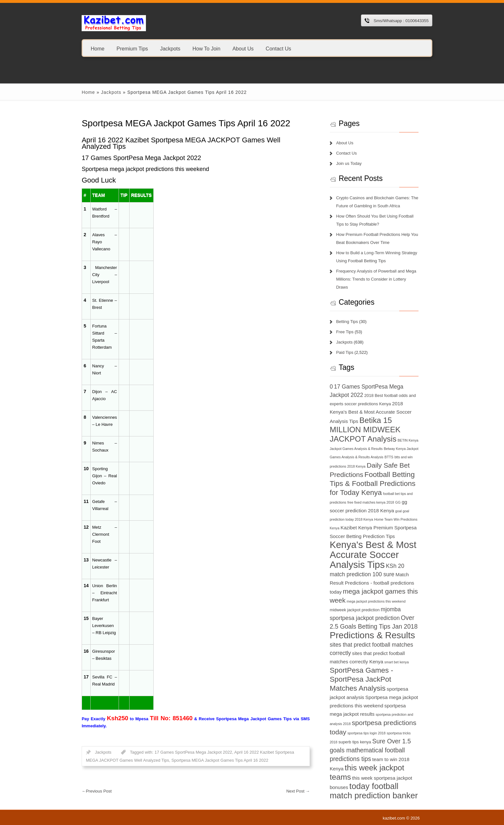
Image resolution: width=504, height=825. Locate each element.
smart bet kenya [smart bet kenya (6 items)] (399, 646)
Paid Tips (347, 344)
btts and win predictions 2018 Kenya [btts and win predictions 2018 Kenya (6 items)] (384, 449)
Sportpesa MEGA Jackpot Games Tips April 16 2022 (199, 760)
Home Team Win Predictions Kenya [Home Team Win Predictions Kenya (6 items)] (379, 511)
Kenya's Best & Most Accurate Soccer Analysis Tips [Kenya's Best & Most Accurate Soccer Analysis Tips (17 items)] (376, 538)
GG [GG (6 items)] (383, 494)
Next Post (301, 791)
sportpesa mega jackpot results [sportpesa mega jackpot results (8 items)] (387, 689)
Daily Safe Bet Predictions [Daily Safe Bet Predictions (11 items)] (372, 457)
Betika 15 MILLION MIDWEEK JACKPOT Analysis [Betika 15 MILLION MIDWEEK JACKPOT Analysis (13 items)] (370, 421)
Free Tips (347, 324)
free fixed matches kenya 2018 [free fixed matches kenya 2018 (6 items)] (356, 494)
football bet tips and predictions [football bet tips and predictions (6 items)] (399, 485)
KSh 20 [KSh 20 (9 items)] (342, 558)
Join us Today (351, 163)
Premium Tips (125, 48)
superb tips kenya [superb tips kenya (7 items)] (382, 717)
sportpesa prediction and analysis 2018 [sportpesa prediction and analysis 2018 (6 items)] (362, 699)
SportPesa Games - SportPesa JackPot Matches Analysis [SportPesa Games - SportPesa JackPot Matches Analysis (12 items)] (378, 663)
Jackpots (163, 48)
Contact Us (271, 48)
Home (90, 48)
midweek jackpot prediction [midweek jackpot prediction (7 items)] (378, 593)
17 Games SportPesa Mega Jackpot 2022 (186, 752)
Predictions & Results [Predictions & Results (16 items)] (375, 619)
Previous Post (90, 791)
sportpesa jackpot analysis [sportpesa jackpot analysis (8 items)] (389, 673)
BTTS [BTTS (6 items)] (351, 449)
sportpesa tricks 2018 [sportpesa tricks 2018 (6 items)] (349, 717)
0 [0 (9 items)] (334, 379)
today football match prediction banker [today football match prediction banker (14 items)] (376, 766)
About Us (236, 48)
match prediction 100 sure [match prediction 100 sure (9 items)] (384, 558)
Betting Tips (350, 314)
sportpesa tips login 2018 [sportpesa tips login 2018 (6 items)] (404, 708)
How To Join (199, 48)
